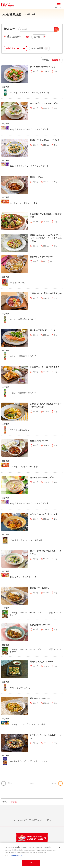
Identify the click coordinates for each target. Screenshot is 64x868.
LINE (13, 813)
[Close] (59, 848)
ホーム (5, 802)
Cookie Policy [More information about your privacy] (16, 856)
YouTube (51, 813)
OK (31, 863)
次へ (54, 783)
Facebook (39, 813)
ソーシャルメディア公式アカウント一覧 (31, 820)
